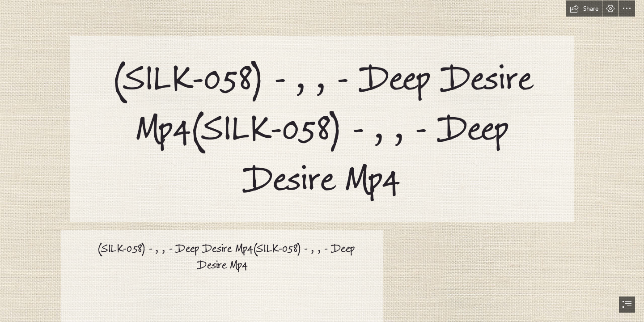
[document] (322, 161)
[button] (584, 8)
